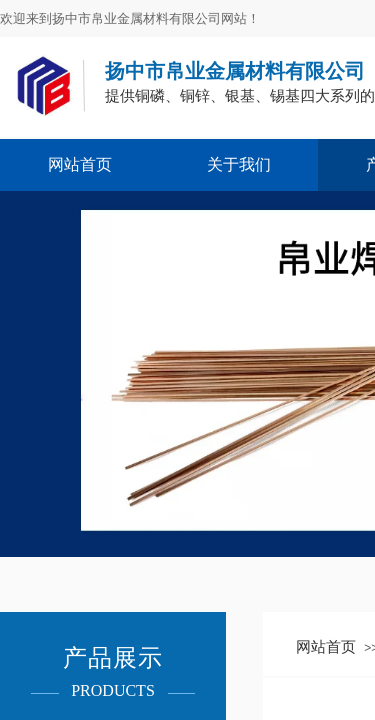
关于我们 (239, 164)
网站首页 (80, 164)
